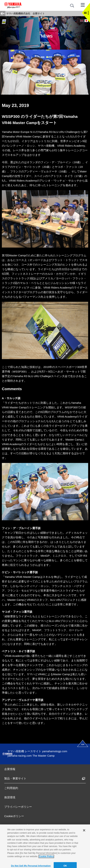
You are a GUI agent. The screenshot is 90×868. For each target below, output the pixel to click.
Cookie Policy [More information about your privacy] (46, 865)
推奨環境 (10, 797)
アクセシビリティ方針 (18, 825)
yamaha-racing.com (20, 756)
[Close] (84, 839)
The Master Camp (44, 756)
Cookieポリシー (14, 816)
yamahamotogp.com (55, 751)
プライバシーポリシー (18, 807)
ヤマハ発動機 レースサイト (24, 751)
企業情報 (10, 769)
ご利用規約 (11, 788)
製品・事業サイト (15, 778)
